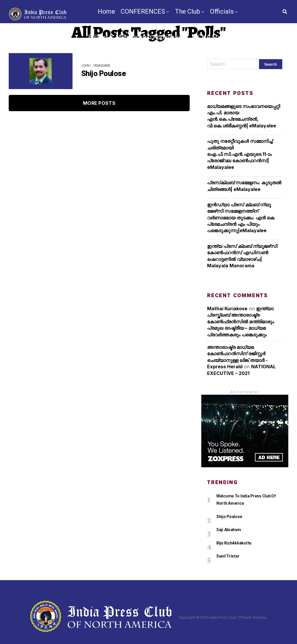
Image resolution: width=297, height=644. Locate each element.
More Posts (99, 103)
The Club (188, 11)
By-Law (148, 88)
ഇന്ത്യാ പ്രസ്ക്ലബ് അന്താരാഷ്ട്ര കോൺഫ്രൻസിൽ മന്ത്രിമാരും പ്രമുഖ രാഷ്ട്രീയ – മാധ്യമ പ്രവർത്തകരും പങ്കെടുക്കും (241, 322)
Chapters (94, 62)
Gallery (221, 62)
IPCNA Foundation (219, 37)
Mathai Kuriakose (227, 309)
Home (106, 11)
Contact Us (220, 88)
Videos (247, 62)
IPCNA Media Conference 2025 (161, 62)
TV (128, 88)
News (110, 88)
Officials (222, 11)
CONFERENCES (143, 11)
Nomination (181, 88)
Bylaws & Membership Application (137, 37)
